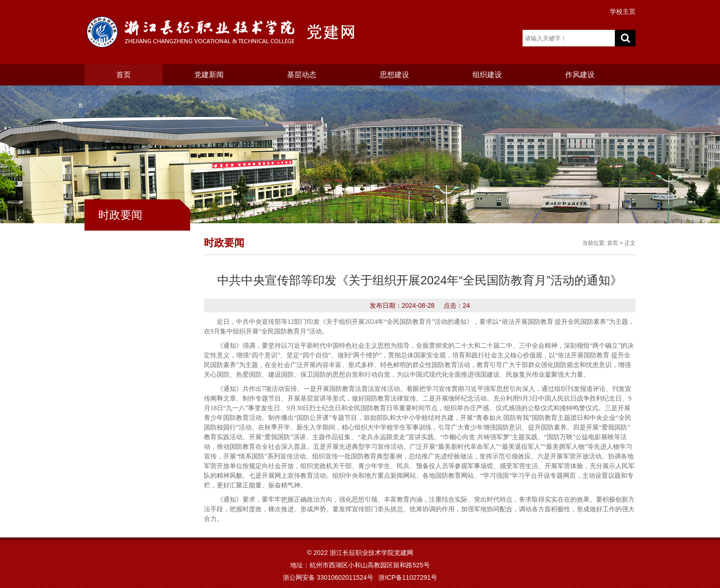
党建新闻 (209, 75)
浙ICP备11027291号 (408, 577)
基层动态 (302, 75)
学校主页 (623, 11)
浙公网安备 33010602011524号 (328, 577)
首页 (124, 75)
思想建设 (394, 75)
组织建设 (487, 75)
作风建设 (580, 75)
